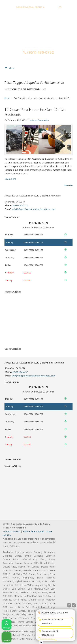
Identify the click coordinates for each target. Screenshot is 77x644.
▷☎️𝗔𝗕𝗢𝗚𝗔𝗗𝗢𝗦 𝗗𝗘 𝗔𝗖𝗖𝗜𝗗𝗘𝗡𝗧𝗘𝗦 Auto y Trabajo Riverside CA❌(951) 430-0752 (38, 33)
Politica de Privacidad (33, 531)
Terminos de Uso (12, 531)
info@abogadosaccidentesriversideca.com (38, 12)
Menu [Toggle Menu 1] (9, 68)
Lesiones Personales (39, 120)
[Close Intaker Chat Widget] (74, 605)
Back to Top (68, 186)
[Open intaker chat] (41, 642)
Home (7, 98)
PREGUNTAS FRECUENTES (39, 2)
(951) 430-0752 (52, 7)
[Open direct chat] (69, 605)
